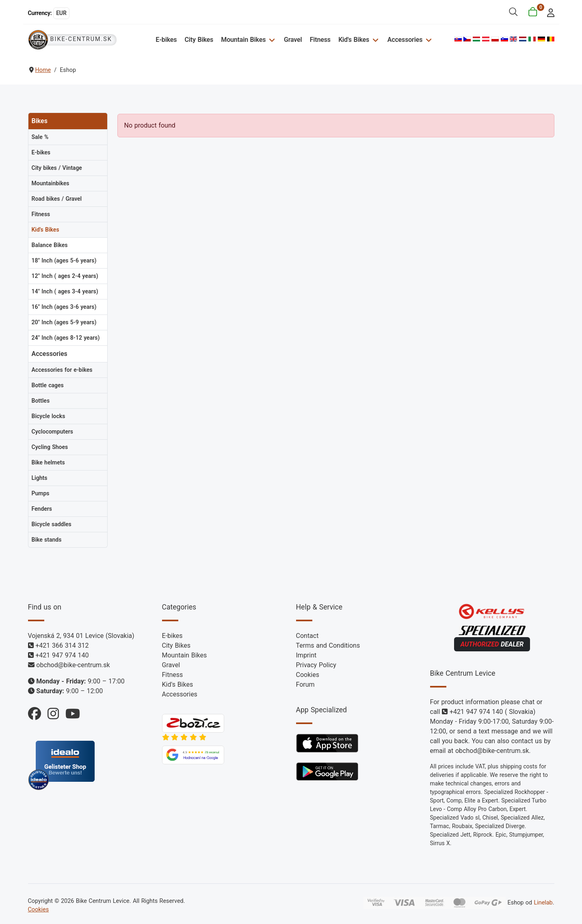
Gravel (293, 40)
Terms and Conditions (328, 645)
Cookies (308, 675)
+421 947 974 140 (62, 655)
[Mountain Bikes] (271, 40)
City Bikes (199, 40)
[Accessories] (427, 40)
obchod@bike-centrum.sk (73, 665)
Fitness (320, 40)
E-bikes (166, 40)
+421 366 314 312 (62, 645)
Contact (307, 636)
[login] (548, 12)
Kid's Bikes (354, 40)
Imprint (306, 655)
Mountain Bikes (243, 40)
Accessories (405, 40)
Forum (305, 684)
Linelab (543, 903)
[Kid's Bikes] (374, 40)
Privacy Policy (316, 665)
